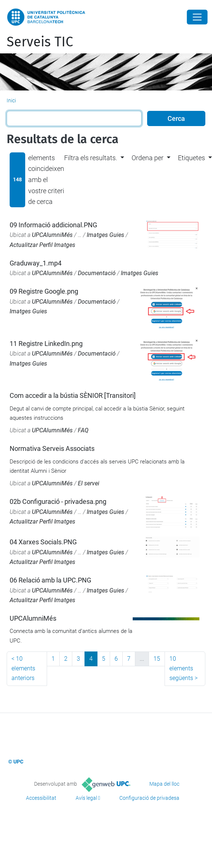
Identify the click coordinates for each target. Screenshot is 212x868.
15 (157, 659)
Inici (11, 100)
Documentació (97, 273)
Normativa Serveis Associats (52, 448)
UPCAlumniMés (52, 235)
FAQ (83, 430)
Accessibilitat (41, 798)
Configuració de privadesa (149, 798)
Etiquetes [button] (191, 158)
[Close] (197, 17)
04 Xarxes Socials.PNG (43, 542)
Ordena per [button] (148, 158)
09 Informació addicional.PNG (53, 225)
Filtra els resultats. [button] (91, 158)
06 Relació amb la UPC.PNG (50, 580)
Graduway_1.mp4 (36, 263)
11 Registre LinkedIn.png (46, 344)
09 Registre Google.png (44, 291)
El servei (89, 483)
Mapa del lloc (164, 784)
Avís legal (86, 798)
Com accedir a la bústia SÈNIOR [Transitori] (73, 395)
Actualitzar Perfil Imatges (42, 245)
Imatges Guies (105, 235)
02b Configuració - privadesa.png (58, 501)
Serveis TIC (40, 42)
